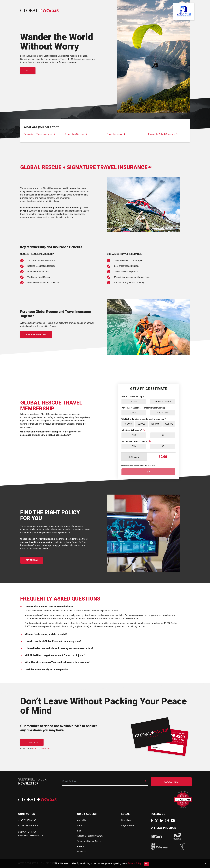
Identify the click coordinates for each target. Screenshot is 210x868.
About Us (82, 820)
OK (146, 864)
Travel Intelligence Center (89, 841)
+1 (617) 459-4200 (41, 749)
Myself (134, 401)
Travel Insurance (116, 134)
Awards (81, 847)
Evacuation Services (76, 134)
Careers (81, 826)
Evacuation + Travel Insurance (39, 134)
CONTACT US (32, 742)
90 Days (142, 424)
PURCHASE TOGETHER (36, 334)
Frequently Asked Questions (163, 134)
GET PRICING (32, 560)
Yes (134, 435)
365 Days (169, 424)
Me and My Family (163, 401)
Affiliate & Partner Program (90, 836)
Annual (134, 413)
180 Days (155, 424)
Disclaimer (126, 820)
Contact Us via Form (28, 826)
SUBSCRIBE (171, 782)
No (163, 435)
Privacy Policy (135, 863)
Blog (79, 831)
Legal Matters (128, 826)
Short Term (163, 413)
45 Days (128, 424)
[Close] (206, 864)
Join (28, 71)
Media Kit (82, 852)
